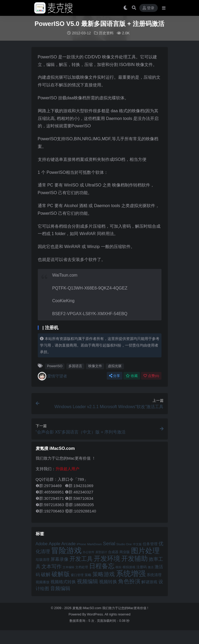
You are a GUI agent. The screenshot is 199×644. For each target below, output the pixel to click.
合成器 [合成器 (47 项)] (113, 552)
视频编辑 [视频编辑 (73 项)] (87, 581)
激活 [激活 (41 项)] (151, 567)
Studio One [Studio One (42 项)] (124, 544)
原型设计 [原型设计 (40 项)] (101, 552)
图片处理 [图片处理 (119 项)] (145, 550)
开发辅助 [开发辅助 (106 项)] (135, 558)
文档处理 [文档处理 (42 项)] (82, 567)
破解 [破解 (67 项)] (46, 574)
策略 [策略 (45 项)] (88, 575)
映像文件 (95, 366)
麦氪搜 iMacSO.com (87, 608)
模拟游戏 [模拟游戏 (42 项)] (129, 567)
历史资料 (106, 33)
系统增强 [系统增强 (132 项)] (131, 573)
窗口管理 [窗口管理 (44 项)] (77, 575)
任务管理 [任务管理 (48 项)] (150, 544)
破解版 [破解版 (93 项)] (61, 574)
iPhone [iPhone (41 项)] (81, 544)
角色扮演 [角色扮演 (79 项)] (129, 581)
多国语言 (75, 366)
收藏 (132, 375)
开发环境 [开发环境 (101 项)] (107, 558)
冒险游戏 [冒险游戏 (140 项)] (66, 550)
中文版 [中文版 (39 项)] (137, 544)
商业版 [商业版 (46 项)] (125, 552)
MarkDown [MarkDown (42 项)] (95, 544)
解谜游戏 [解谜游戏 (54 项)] (149, 582)
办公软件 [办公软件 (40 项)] (89, 552)
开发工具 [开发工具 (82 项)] (81, 559)
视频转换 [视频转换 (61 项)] (108, 582)
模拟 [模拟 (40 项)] (118, 567)
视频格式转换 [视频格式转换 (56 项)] (63, 581)
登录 (149, 8)
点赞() (151, 375)
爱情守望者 (52, 376)
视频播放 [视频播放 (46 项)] (43, 582)
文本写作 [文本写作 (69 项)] (52, 566)
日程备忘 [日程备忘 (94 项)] (102, 566)
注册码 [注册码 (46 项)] (142, 567)
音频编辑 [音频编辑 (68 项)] (60, 588)
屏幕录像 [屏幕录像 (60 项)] (59, 559)
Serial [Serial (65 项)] (109, 543)
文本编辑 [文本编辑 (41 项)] (68, 567)
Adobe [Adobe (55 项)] (42, 543)
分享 (115, 375)
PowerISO (55, 366)
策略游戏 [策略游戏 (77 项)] (104, 574)
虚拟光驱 (115, 366)
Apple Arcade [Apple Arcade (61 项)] (62, 543)
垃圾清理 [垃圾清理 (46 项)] (43, 559)
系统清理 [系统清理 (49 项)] (154, 575)
